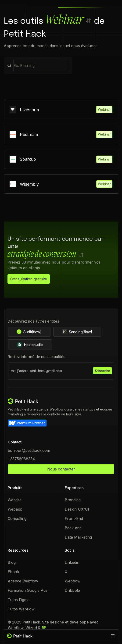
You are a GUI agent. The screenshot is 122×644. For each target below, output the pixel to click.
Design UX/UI (77, 509)
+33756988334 (21, 459)
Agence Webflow (23, 581)
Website (15, 500)
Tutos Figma (19, 600)
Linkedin (72, 563)
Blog (12, 563)
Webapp (15, 509)
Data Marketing (78, 537)
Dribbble (72, 591)
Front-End (74, 519)
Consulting (17, 519)
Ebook (13, 572)
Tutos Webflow (21, 609)
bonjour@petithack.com (29, 451)
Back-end (73, 528)
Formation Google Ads (28, 591)
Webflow (73, 581)
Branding (73, 500)
